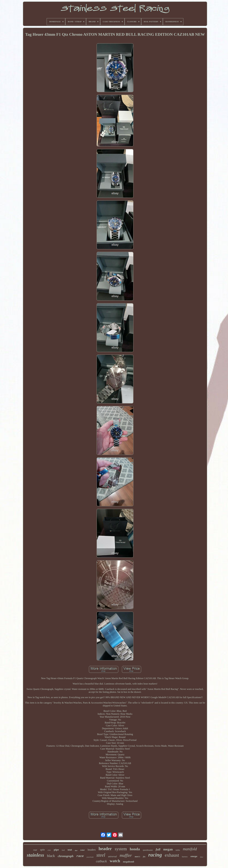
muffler (126, 855)
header (105, 849)
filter (202, 857)
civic (49, 850)
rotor (83, 850)
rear (35, 850)
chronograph (66, 856)
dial (76, 850)
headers (92, 850)
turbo (178, 850)
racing (155, 855)
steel (101, 855)
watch (115, 861)
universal (112, 856)
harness (185, 857)
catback (101, 861)
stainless (35, 855)
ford (63, 850)
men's (137, 857)
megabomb (129, 862)
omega (194, 856)
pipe (56, 850)
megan (168, 849)
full (158, 849)
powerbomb (90, 857)
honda (135, 849)
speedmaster (148, 850)
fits (144, 857)
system (121, 849)
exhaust (172, 855)
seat (70, 850)
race (80, 856)
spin (42, 850)
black (51, 856)
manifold (190, 849)
